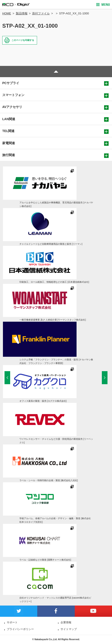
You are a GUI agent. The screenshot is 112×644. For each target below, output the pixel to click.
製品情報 (22, 13)
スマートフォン (13, 95)
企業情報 (66, 622)
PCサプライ (11, 83)
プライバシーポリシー (20, 629)
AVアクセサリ (12, 107)
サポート (12, 622)
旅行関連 (9, 155)
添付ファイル (41, 13)
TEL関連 (8, 131)
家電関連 (9, 143)
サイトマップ (69, 629)
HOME (7, 13)
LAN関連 (9, 119)
